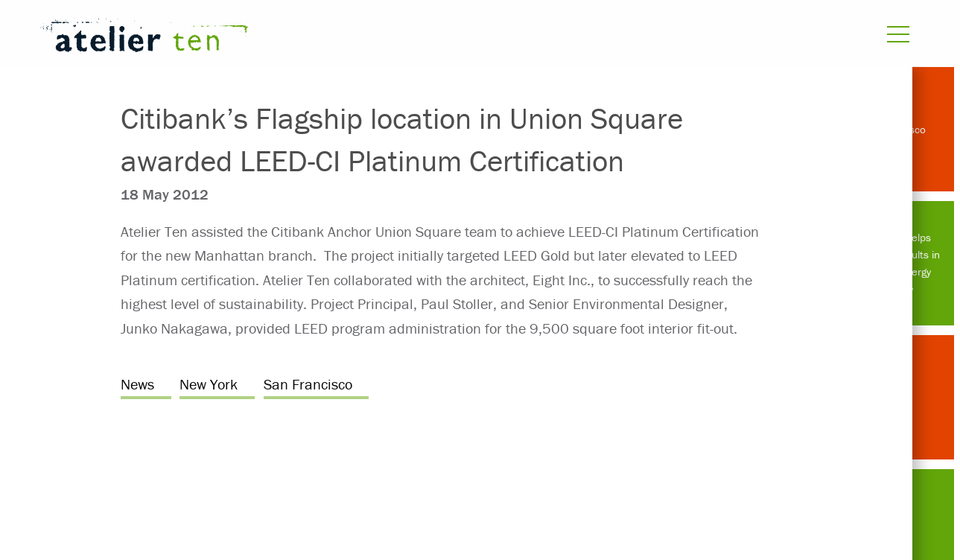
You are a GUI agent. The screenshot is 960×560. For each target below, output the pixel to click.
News (137, 384)
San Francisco (308, 384)
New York (209, 384)
